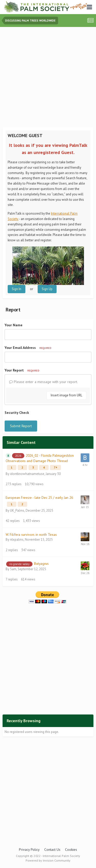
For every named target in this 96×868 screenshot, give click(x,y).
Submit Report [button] (21, 426)
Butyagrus (41, 564)
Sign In (17, 289)
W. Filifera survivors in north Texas (31, 535)
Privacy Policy (29, 850)
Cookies (71, 850)
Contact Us (52, 850)
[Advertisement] (48, 78)
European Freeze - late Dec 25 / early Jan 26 (39, 498)
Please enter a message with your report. (44, 382)
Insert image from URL (66, 395)
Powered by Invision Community (48, 860)
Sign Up (47, 289)
